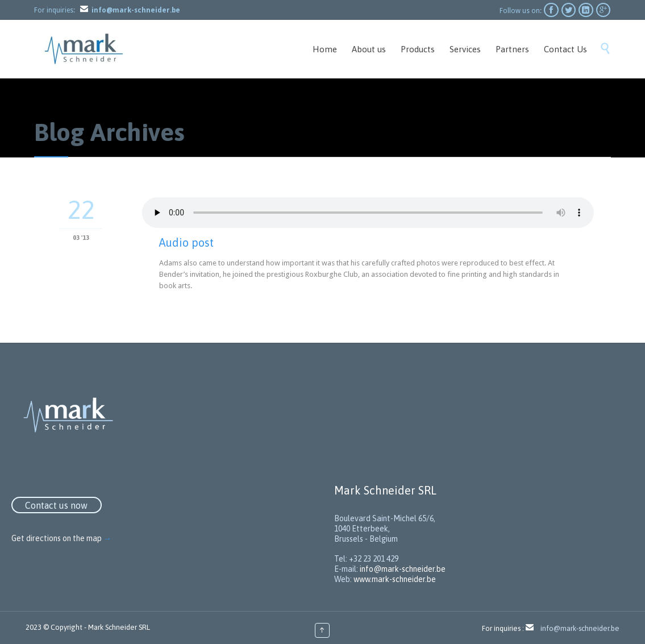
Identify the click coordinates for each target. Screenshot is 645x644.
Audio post (186, 242)
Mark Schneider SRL (119, 627)
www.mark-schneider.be (395, 579)
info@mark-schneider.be (403, 569)
